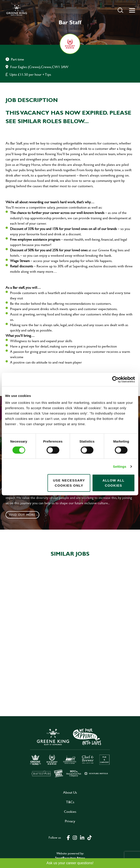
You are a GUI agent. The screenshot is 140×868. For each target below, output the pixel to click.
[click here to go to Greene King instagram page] (75, 837)
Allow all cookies (114, 483)
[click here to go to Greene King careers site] (70, 752)
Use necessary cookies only (69, 483)
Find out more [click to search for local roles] (22, 515)
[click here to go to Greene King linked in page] (82, 837)
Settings (120, 466)
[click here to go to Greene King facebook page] (68, 837)
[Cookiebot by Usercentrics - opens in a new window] (115, 379)
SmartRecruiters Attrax (70, 858)
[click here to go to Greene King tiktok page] (89, 837)
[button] (120, 10)
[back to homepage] (17, 10)
